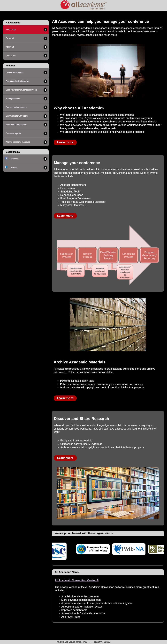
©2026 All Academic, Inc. (72, 642)
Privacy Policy (101, 642)
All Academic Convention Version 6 (77, 580)
